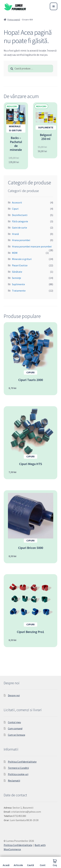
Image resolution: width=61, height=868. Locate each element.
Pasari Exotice (20, 265)
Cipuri (15, 209)
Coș (55, 865)
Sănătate (17, 272)
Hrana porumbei (21, 240)
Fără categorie (20, 221)
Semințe (17, 278)
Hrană (15, 234)
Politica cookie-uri (18, 774)
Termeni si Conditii (18, 768)
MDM (15, 253)
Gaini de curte (19, 228)
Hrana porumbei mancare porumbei (32, 246)
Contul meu (14, 722)
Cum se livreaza (17, 735)
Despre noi (14, 695)
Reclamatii (14, 781)
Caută (30, 865)
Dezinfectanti (20, 215)
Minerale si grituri (22, 259)
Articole (18, 865)
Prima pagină (14, 20)
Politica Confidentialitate (22, 762)
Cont (43, 865)
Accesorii (17, 202)
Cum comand (15, 728)
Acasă (6, 865)
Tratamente (19, 291)
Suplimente (18, 284)
